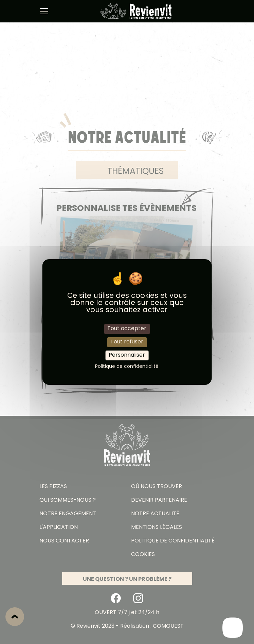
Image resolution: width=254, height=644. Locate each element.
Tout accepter (127, 328)
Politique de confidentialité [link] (127, 367)
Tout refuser (127, 342)
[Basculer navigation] (44, 11)
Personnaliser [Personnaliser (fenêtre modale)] (127, 355)
